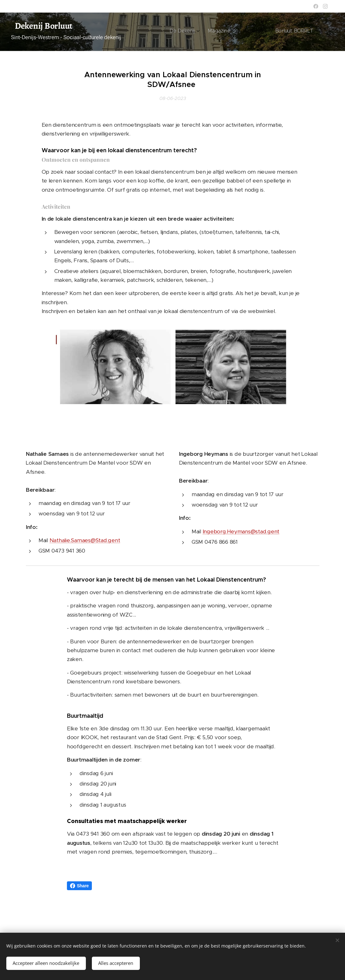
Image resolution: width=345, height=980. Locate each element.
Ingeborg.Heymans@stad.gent (241, 531)
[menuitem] (261, 32)
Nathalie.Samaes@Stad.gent (85, 540)
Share (80, 886)
